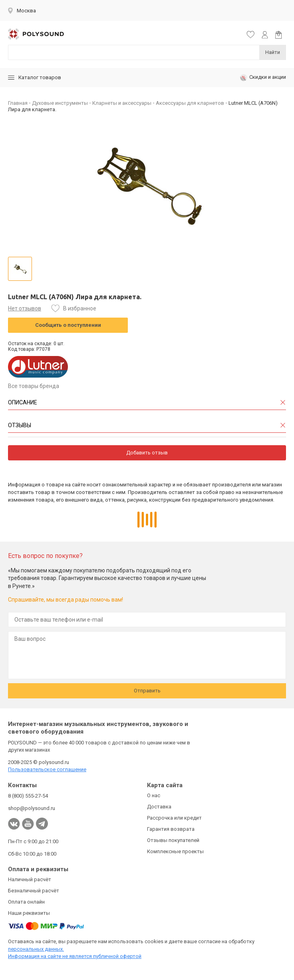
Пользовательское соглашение (47, 769)
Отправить (147, 691)
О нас (154, 795)
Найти (273, 52)
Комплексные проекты (175, 851)
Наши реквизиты (29, 913)
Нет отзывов (25, 308)
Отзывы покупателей (173, 840)
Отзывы (20, 425)
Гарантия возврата (171, 829)
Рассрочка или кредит (174, 818)
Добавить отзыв (147, 453)
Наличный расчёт (30, 879)
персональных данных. (36, 949)
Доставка (159, 807)
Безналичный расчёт (34, 891)
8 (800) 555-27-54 (28, 796)
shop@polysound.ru (32, 808)
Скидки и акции (263, 78)
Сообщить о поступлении (68, 325)
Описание (23, 402)
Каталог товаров (35, 77)
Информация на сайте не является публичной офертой (75, 956)
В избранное (80, 308)
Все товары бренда (34, 386)
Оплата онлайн (26, 902)
